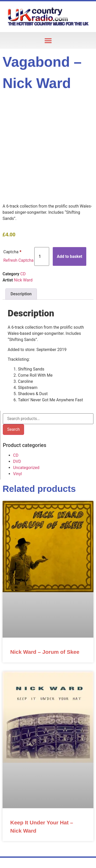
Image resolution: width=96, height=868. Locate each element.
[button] (48, 40)
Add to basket (70, 256)
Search (13, 429)
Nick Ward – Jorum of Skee (45, 652)
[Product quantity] (42, 256)
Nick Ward (23, 280)
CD (23, 274)
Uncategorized (26, 468)
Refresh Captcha (18, 260)
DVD (17, 461)
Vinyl (17, 474)
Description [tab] (21, 294)
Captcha (12, 252)
